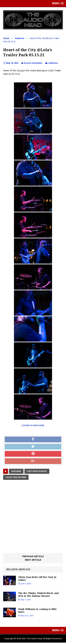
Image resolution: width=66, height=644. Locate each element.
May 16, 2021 (12, 63)
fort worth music (37, 471)
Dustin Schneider (33, 63)
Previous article (33, 556)
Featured (16, 471)
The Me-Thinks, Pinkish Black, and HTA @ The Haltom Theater (38, 594)
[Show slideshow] (33, 425)
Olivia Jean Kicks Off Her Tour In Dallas (37, 578)
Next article (33, 560)
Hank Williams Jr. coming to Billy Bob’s (37, 610)
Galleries (53, 63)
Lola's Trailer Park (16, 477)
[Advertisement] (33, 517)
